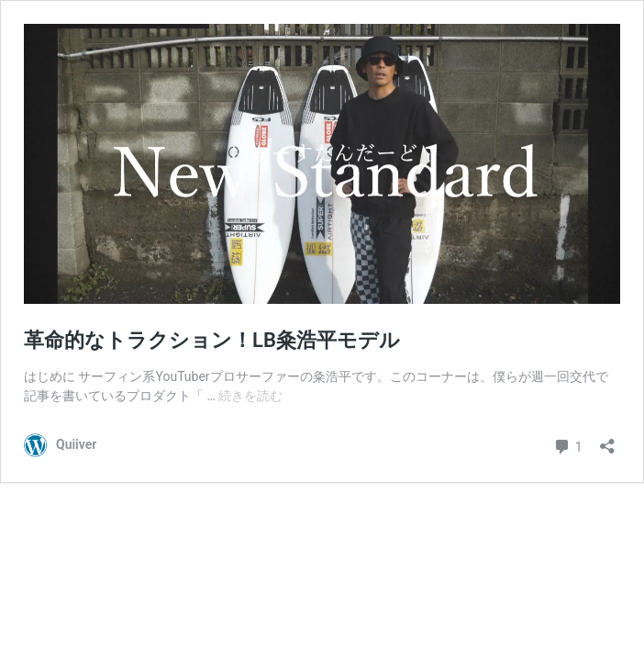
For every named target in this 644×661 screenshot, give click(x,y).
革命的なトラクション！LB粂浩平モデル (212, 340)
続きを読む (250, 396)
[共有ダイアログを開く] (607, 440)
